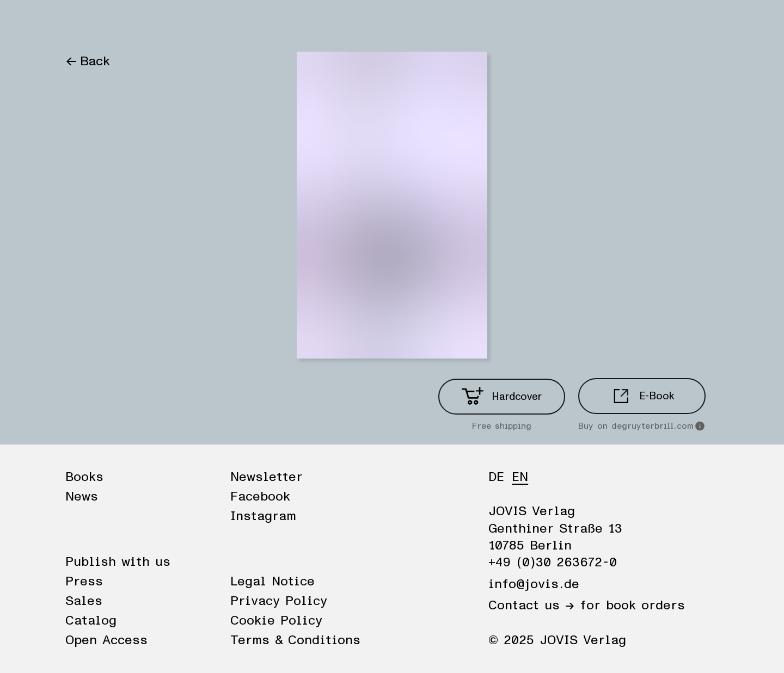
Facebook (260, 497)
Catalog (91, 621)
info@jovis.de (534, 584)
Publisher (189, 23)
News (132, 23)
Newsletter (267, 477)
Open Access (106, 640)
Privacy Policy (279, 601)
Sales (84, 601)
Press (84, 582)
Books (84, 23)
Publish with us (118, 562)
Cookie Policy (276, 621)
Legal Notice (272, 582)
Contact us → (531, 606)
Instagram (263, 516)
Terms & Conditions (295, 640)
